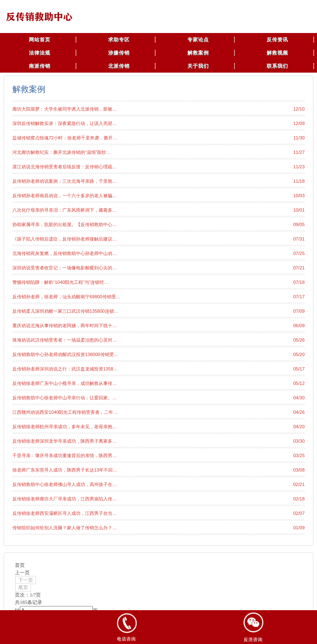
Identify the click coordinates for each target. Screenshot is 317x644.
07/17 (299, 297)
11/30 (299, 138)
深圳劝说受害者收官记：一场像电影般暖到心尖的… (65, 268)
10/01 (299, 210)
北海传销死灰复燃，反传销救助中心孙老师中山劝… (65, 253)
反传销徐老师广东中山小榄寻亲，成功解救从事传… (65, 383)
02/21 (299, 484)
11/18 (299, 181)
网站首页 (40, 40)
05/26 (299, 340)
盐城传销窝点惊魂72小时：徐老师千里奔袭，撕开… (65, 138)
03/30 (299, 441)
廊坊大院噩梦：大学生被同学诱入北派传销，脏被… (65, 109)
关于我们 (198, 66)
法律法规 (40, 53)
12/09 (299, 123)
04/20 (299, 427)
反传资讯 (277, 40)
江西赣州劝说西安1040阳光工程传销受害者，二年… (65, 412)
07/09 (299, 311)
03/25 (299, 455)
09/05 (299, 224)
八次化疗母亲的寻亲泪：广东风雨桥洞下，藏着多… (65, 210)
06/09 (299, 326)
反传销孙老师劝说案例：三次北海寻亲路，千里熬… (65, 181)
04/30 (299, 398)
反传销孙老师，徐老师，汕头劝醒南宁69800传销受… (66, 297)
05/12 (299, 383)
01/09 (299, 528)
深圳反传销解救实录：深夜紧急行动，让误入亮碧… (65, 123)
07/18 (299, 282)
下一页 (26, 580)
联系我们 (277, 66)
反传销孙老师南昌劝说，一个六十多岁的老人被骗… (65, 196)
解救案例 (198, 53)
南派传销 (40, 66)
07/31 (299, 239)
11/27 (299, 152)
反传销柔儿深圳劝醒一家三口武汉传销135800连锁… (65, 311)
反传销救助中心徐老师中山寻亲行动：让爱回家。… (65, 398)
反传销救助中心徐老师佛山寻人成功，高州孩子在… (65, 484)
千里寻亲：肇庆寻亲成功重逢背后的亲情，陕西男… (65, 455)
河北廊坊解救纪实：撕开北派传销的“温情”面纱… (62, 152)
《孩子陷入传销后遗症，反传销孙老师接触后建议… (65, 239)
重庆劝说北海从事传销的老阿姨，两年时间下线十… (65, 326)
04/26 (299, 412)
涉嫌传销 (119, 53)
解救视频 (277, 53)
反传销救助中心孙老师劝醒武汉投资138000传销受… (65, 354)
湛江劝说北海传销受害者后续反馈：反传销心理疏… (65, 167)
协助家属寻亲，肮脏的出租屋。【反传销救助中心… (65, 224)
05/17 (299, 369)
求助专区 (119, 40)
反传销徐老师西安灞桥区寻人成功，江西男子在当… (65, 513)
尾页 (23, 587)
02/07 (299, 513)
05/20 (299, 354)
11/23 (299, 167)
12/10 (299, 109)
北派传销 (119, 66)
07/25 (299, 253)
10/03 (299, 196)
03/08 (299, 470)
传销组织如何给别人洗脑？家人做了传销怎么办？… (65, 528)
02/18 (299, 499)
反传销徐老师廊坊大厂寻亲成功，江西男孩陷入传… (65, 499)
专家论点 (198, 40)
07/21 (299, 268)
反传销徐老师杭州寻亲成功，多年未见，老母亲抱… (65, 427)
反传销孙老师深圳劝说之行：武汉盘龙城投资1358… (65, 369)
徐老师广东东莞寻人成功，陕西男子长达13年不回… (65, 470)
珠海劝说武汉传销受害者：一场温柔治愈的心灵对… (65, 340)
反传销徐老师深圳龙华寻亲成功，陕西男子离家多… (65, 441)
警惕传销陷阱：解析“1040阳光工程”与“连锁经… (60, 282)
